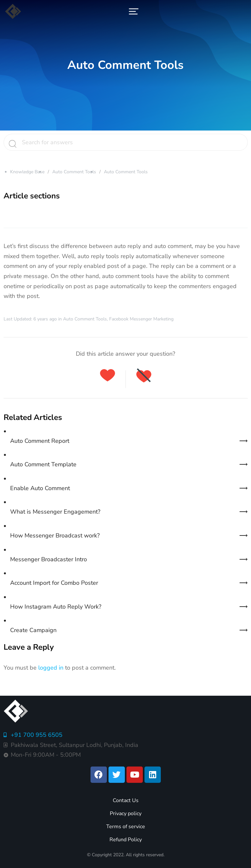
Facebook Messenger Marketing (141, 319)
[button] (134, 11)
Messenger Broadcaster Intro (49, 559)
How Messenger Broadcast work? (55, 535)
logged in (51, 668)
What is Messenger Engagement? (55, 512)
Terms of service (126, 827)
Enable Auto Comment (40, 488)
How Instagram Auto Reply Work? (56, 607)
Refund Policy (126, 840)
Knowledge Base (27, 172)
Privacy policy (126, 814)
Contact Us (126, 800)
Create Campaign (33, 630)
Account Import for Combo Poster (54, 583)
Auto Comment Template (43, 464)
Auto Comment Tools (74, 172)
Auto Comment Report (40, 441)
